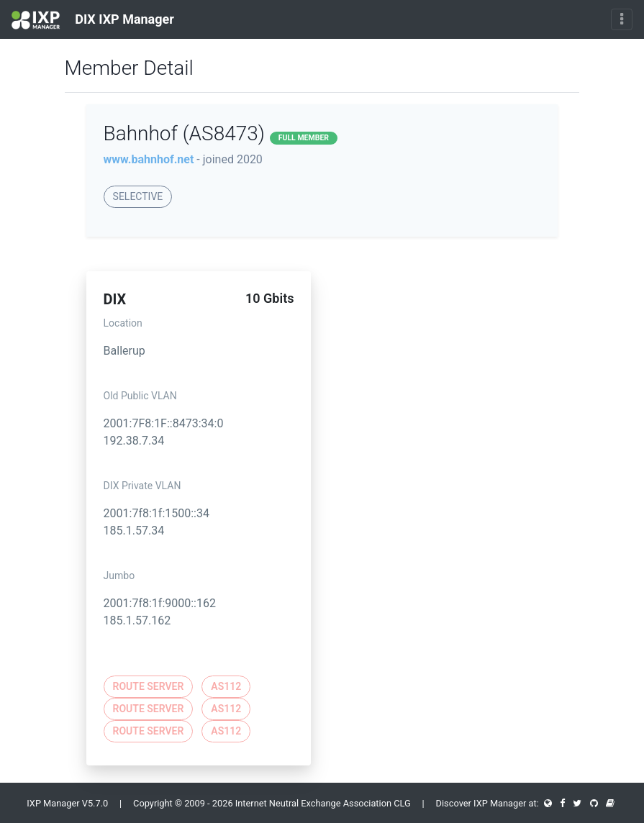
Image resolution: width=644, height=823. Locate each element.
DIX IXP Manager (93, 20)
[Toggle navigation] (622, 19)
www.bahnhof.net (149, 159)
